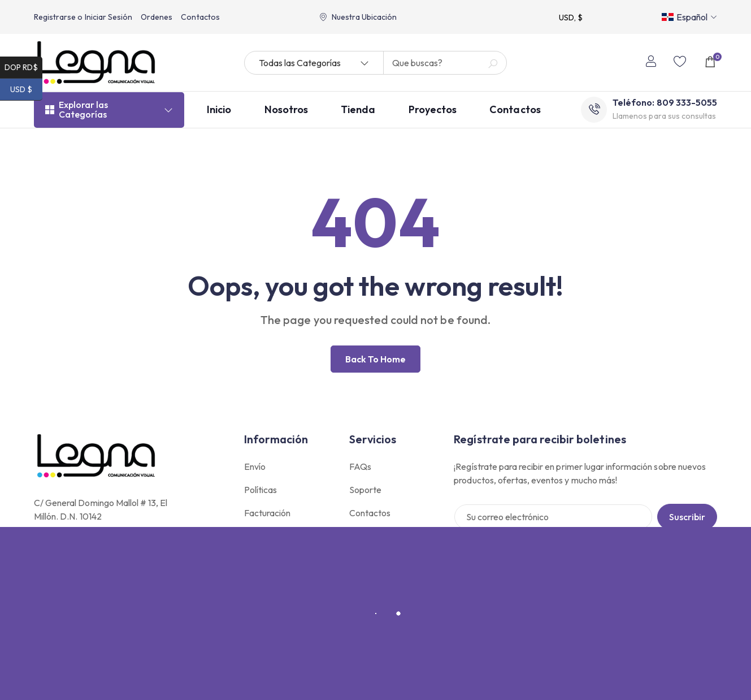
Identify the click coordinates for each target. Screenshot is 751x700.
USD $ (26, 90)
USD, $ (571, 18)
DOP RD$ (23, 68)
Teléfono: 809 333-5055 (665, 105)
